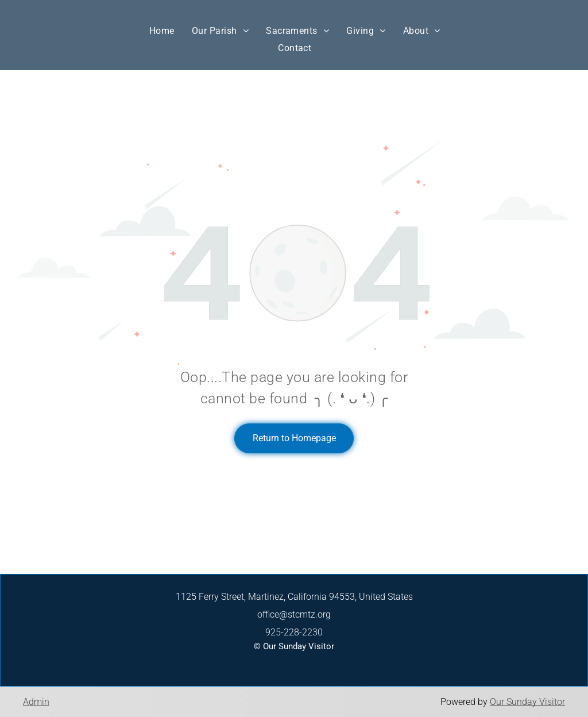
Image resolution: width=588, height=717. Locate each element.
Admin (36, 702)
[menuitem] (162, 31)
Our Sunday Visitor (527, 702)
